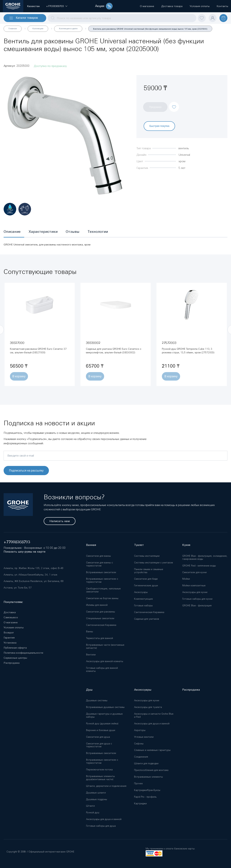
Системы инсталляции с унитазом (153, 563)
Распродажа (12, 663)
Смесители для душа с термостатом (99, 745)
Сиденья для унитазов (147, 619)
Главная (13, 29)
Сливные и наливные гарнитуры (152, 750)
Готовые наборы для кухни (197, 599)
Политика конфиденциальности (23, 653)
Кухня (186, 545)
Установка (10, 643)
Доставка (10, 612)
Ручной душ (93, 813)
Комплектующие (143, 599)
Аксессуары (141, 592)
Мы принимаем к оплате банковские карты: (170, 849)
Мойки (186, 579)
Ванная (91, 545)
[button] (55, 6)
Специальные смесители (100, 618)
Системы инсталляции (147, 556)
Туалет (139, 545)
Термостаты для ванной (100, 638)
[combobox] (122, 18)
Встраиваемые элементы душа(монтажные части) (100, 778)
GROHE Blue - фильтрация (197, 606)
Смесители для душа (98, 737)
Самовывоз (11, 617)
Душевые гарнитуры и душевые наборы (104, 715)
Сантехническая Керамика (101, 625)
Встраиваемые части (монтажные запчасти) (105, 646)
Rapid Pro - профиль (145, 797)
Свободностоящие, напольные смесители (103, 590)
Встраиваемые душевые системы (105, 707)
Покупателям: (13, 602)
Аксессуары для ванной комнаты (105, 661)
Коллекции (38, 29)
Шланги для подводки (146, 763)
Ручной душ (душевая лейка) (102, 724)
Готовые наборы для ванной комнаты (102, 669)
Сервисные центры (15, 658)
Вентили (91, 655)
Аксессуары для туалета (148, 707)
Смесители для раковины (101, 612)
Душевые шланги (96, 793)
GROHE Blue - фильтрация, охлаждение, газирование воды (205, 557)
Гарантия (9, 638)
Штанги (90, 806)
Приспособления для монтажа (151, 770)
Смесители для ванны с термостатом (99, 564)
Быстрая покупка (159, 126)
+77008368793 (17, 542)
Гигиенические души (146, 585)
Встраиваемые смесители (101, 572)
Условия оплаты (14, 627)
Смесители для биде (146, 579)
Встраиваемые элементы (148, 777)
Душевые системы (97, 700)
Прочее (138, 783)
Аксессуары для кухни (195, 592)
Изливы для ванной (97, 605)
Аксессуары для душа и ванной (104, 819)
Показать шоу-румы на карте (25, 552)
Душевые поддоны (97, 799)
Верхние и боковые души (101, 730)
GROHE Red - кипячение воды (199, 566)
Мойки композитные (194, 585)
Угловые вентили (144, 737)
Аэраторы (140, 730)
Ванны (90, 632)
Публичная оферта (15, 648)
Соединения (141, 757)
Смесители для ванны (98, 556)
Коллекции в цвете (68, 29)
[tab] (14, 232)
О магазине (11, 622)
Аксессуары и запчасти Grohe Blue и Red (154, 715)
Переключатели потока (99, 770)
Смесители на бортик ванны (102, 598)
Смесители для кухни (194, 572)
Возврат (9, 633)
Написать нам (60, 521)
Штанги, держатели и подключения (106, 786)
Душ (89, 690)
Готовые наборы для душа (101, 826)
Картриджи (140, 803)
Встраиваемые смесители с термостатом (102, 580)
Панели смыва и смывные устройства (149, 571)
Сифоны (139, 744)
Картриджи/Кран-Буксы (147, 790)
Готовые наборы (143, 606)
